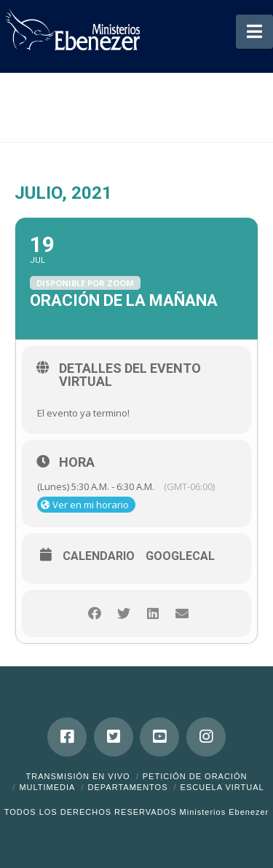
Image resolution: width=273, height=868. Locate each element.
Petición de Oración (195, 776)
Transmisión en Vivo (78, 776)
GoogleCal (180, 556)
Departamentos (128, 787)
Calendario (99, 556)
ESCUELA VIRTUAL (222, 787)
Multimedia (47, 787)
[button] (254, 32)
